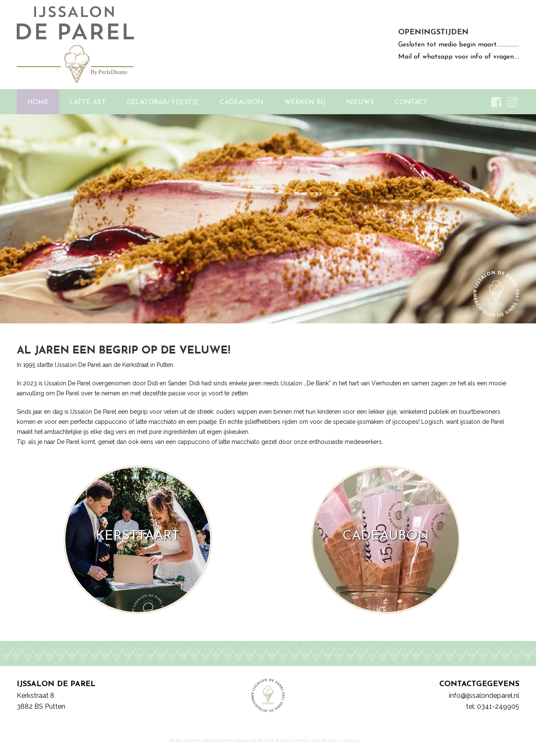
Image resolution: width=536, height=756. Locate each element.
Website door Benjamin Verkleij (327, 740)
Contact (411, 103)
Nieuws (360, 103)
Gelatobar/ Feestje (163, 103)
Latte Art (88, 103)
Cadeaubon (242, 103)
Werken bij (305, 103)
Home (38, 103)
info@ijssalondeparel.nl (484, 696)
